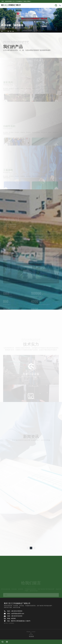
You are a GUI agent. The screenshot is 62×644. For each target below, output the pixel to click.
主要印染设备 (31, 377)
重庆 (31, 633)
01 (4, 31)
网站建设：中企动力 (31, 632)
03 (11, 31)
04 (13, 31)
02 (8, 31)
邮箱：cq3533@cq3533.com (16, 614)
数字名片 (6, 623)
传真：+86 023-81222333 (15, 616)
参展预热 (12, 623)
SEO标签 (31, 635)
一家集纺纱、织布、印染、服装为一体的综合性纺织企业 (16, 28)
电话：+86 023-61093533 (15, 611)
